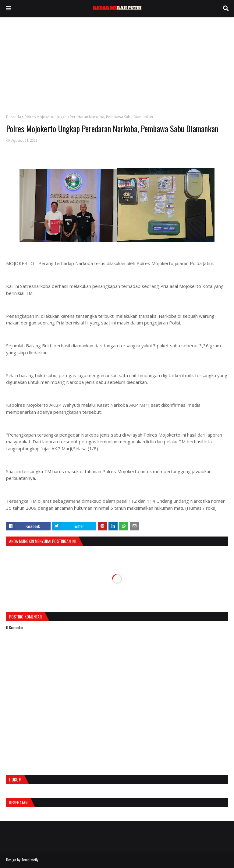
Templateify (30, 860)
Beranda (14, 117)
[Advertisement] (117, 62)
